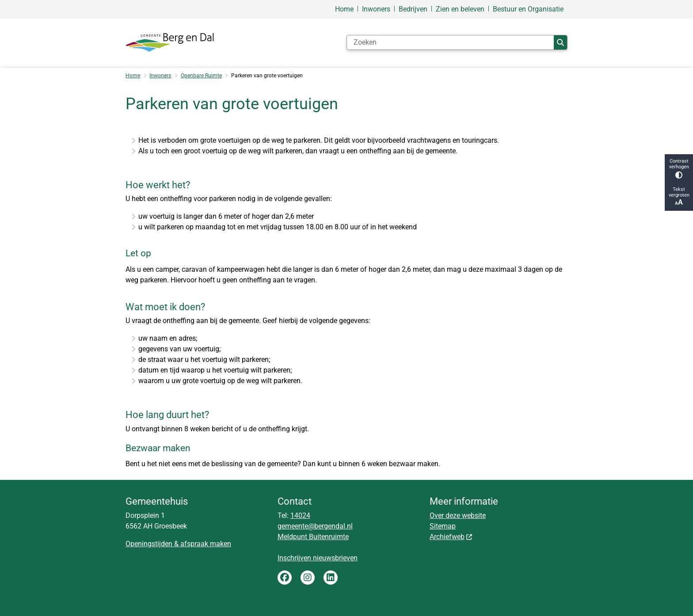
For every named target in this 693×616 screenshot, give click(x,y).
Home (133, 76)
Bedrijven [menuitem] (413, 9)
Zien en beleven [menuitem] (460, 9)
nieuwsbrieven (335, 558)
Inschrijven (295, 558)
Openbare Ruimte (201, 76)
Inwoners (160, 76)
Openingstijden (149, 544)
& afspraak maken (202, 544)
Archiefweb (451, 537)
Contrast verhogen (679, 168)
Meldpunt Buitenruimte (313, 537)
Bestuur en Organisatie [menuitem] (528, 9)
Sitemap (443, 526)
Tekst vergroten (679, 196)
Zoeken (560, 42)
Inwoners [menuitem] (376, 9)
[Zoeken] (450, 42)
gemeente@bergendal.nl (315, 526)
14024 (300, 515)
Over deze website (458, 515)
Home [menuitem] (344, 9)
